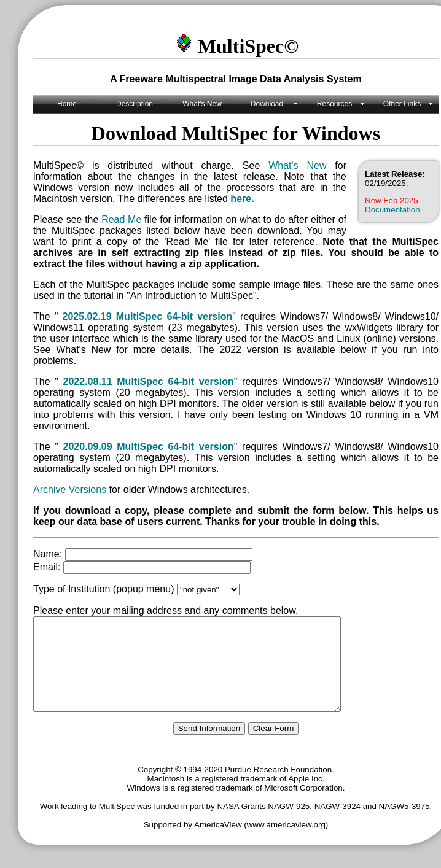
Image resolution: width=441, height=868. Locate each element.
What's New (202, 104)
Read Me (121, 219)
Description (135, 104)
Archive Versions (70, 490)
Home (67, 104)
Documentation (392, 210)
